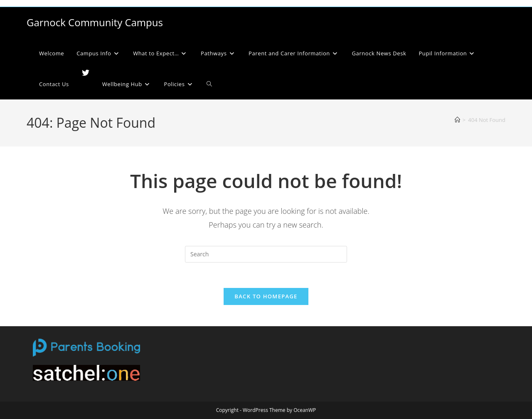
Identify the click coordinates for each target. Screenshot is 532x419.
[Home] (457, 120)
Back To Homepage (266, 296)
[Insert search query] (266, 254)
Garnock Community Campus (95, 22)
